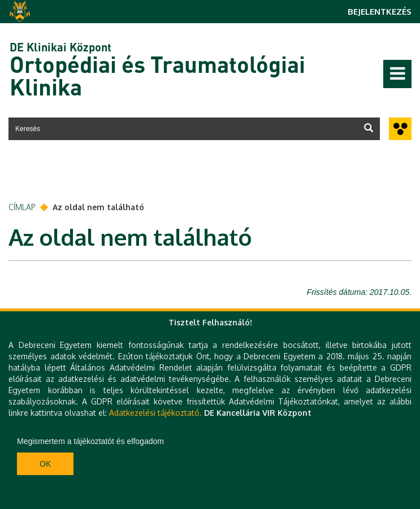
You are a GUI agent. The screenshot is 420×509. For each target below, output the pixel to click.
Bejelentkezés (380, 12)
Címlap (22, 207)
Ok (45, 464)
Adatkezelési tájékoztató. (155, 413)
